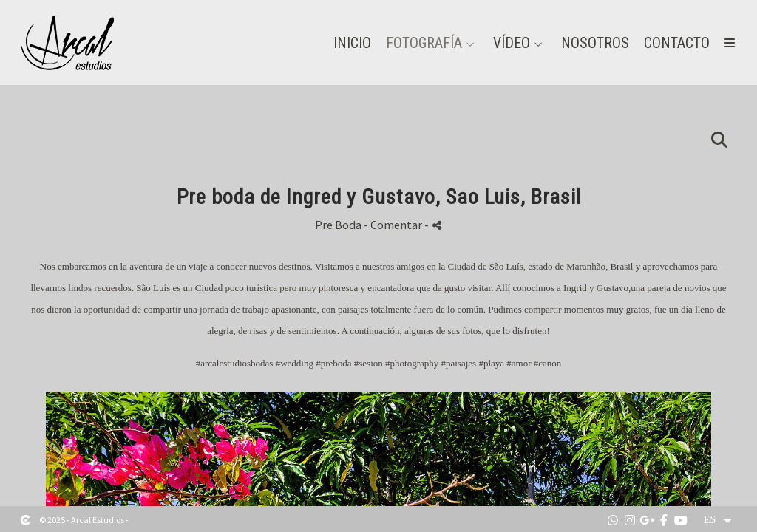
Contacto (677, 43)
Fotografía (424, 43)
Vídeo (512, 43)
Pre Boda (338, 225)
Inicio (352, 43)
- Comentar (394, 225)
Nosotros (595, 43)
